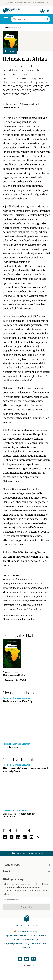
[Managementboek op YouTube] (27, 959)
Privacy (42, 936)
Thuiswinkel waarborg (26, 932)
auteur (7, 565)
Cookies (16, 940)
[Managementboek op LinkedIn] (20, 959)
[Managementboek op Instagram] (33, 959)
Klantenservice (26, 865)
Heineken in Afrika (13, 82)
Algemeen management (15, 27)
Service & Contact (40, 943)
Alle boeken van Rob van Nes (18, 616)
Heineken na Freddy (18, 702)
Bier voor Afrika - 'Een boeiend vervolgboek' (25, 770)
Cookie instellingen (30, 940)
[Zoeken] (28, 19)
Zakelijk (26, 871)
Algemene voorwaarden (16, 936)
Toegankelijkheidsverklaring (16, 943)
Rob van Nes (12, 104)
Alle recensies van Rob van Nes (19, 619)
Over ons (27, 947)
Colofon (33, 936)
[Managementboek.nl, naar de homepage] (11, 12)
